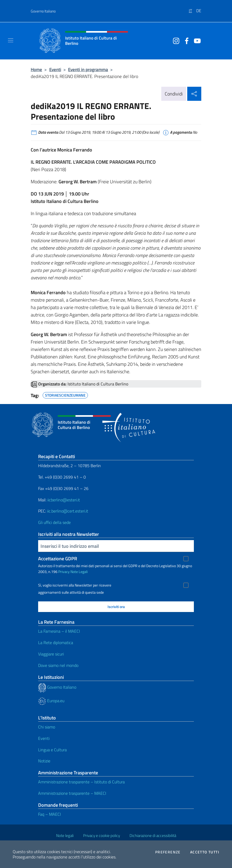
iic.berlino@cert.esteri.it (68, 511)
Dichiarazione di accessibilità (153, 836)
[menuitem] (193, 9)
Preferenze (168, 852)
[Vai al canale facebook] (185, 40)
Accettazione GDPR (58, 559)
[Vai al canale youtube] (196, 40)
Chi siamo (47, 727)
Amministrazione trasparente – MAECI (72, 793)
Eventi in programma (88, 69)
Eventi (55, 69)
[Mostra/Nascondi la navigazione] (11, 40)
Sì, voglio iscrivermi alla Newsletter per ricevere (75, 585)
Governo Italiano (43, 11)
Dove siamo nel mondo (58, 665)
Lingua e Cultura (52, 750)
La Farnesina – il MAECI (59, 631)
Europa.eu (51, 701)
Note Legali (79, 572)
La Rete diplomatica (56, 643)
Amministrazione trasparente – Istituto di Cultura (81, 782)
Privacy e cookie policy (102, 836)
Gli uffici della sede (54, 522)
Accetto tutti (205, 852)
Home (36, 69)
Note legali (65, 836)
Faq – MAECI (50, 814)
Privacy (64, 572)
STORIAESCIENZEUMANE (65, 394)
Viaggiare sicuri (51, 654)
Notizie (44, 761)
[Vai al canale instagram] (175, 40)
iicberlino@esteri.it (64, 500)
